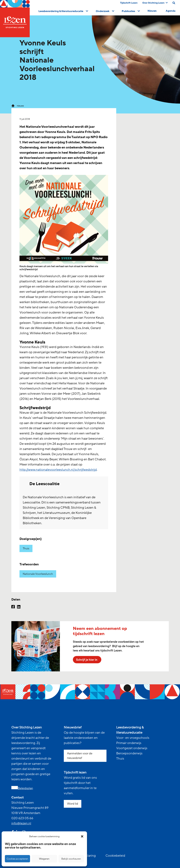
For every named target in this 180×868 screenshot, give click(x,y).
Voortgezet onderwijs (132, 748)
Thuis (26, 548)
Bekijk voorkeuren (71, 859)
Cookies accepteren (17, 859)
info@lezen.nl (21, 823)
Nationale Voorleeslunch (38, 574)
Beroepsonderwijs (129, 753)
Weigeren (44, 859)
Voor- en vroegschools (133, 738)
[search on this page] (174, 3)
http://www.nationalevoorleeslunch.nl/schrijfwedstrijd (58, 470)
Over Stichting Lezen (155, 3)
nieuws (20, 106)
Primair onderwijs (129, 743)
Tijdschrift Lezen (129, 3)
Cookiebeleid (115, 856)
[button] (82, 836)
